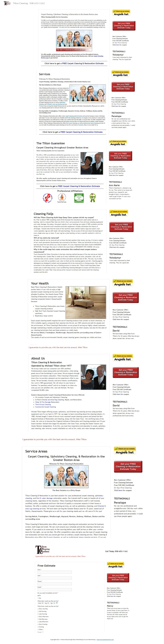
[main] (82, 640)
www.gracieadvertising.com (105, 640)
